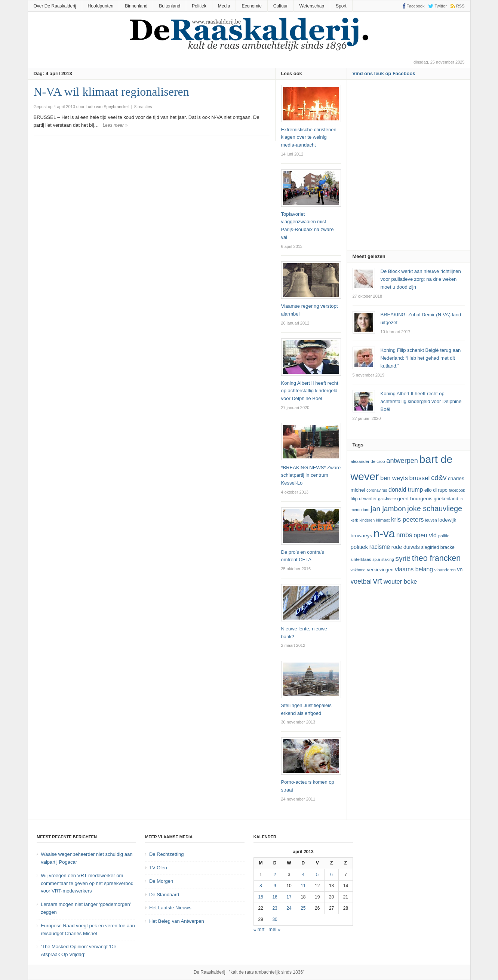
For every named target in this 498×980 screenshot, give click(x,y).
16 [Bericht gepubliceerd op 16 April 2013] (275, 897)
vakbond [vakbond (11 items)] (358, 570)
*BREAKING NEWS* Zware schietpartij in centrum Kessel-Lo (311, 475)
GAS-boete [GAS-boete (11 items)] (387, 499)
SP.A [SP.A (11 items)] (376, 559)
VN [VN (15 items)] (460, 569)
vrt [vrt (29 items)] (378, 581)
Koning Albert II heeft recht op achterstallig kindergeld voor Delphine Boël (310, 391)
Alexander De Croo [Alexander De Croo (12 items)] (368, 461)
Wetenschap (312, 6)
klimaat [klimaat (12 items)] (383, 520)
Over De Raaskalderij (55, 6)
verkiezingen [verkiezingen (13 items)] (380, 570)
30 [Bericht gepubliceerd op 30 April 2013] (275, 919)
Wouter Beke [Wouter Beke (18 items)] (400, 581)
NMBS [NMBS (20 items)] (404, 535)
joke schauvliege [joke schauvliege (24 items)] (435, 509)
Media (224, 6)
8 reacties (143, 107)
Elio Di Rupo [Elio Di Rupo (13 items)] (436, 490)
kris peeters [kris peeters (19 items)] (408, 520)
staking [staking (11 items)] (388, 559)
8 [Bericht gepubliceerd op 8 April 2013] (261, 886)
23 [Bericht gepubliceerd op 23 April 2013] (275, 908)
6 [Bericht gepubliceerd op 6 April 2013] (331, 875)
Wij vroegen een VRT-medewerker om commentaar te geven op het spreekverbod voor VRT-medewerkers (87, 883)
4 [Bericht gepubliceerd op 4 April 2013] (303, 875)
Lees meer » (115, 125)
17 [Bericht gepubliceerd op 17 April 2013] (289, 897)
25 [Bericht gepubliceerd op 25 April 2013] (303, 908)
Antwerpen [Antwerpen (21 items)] (402, 461)
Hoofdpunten (101, 6)
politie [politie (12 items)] (444, 536)
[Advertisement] (409, 168)
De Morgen (161, 881)
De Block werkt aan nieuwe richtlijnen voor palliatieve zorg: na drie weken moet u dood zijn (421, 279)
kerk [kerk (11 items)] (354, 520)
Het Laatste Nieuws (170, 908)
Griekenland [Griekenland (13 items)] (446, 499)
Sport (341, 6)
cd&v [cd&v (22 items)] (439, 478)
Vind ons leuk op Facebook (384, 73)
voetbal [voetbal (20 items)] (361, 581)
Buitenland (170, 6)
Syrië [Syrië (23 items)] (403, 558)
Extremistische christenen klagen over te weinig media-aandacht (309, 137)
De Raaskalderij (210, 972)
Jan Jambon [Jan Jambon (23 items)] (388, 509)
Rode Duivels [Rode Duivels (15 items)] (406, 547)
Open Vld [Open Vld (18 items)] (425, 535)
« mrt (259, 929)
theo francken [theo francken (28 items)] (436, 558)
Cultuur (281, 6)
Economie (251, 6)
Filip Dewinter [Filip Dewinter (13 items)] (364, 499)
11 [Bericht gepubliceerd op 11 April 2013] (303, 886)
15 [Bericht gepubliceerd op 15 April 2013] (261, 897)
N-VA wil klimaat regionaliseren (111, 92)
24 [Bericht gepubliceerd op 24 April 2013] (289, 908)
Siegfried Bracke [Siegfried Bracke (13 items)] (438, 547)
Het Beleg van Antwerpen (177, 921)
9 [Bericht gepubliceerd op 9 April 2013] (275, 886)
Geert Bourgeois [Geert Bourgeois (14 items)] (415, 499)
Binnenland (136, 6)
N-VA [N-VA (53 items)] (384, 533)
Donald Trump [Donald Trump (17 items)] (406, 490)
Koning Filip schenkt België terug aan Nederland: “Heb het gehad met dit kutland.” (421, 358)
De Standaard (164, 895)
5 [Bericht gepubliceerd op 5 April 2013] (317, 875)
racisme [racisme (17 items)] (380, 547)
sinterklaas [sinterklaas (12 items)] (361, 559)
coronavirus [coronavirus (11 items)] (377, 490)
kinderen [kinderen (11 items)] (367, 520)
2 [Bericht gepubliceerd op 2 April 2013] (275, 875)
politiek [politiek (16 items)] (359, 547)
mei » (274, 929)
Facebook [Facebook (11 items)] (457, 490)
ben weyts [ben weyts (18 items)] (394, 478)
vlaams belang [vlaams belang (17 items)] (414, 569)
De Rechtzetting (167, 854)
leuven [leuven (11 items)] (431, 520)
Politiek (199, 6)
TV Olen (158, 868)
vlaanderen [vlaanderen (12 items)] (445, 570)
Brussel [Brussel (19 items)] (420, 478)
